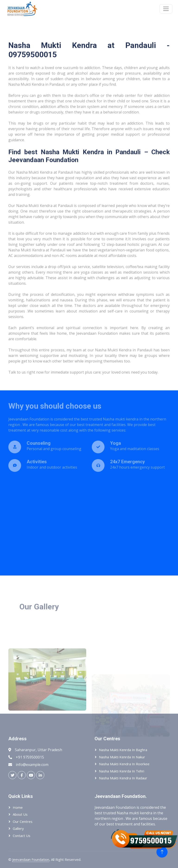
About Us (20, 814)
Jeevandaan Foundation (31, 859)
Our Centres (23, 821)
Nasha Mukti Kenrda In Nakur (122, 757)
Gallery (18, 828)
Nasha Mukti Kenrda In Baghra (123, 750)
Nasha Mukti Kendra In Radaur (123, 778)
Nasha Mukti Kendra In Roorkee (124, 764)
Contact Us (22, 836)
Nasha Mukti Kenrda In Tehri (122, 771)
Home (18, 807)
